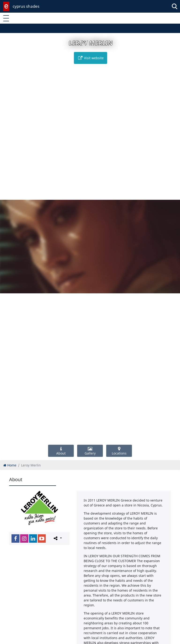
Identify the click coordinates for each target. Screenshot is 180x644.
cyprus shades (26, 6)
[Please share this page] (57, 538)
